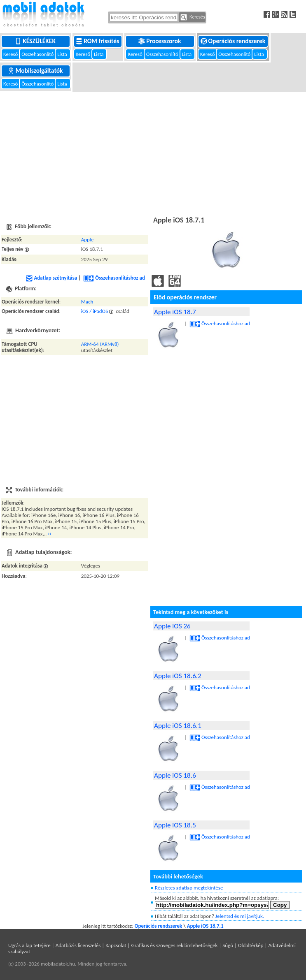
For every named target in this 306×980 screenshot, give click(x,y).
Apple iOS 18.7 (175, 312)
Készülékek (36, 41)
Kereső (11, 54)
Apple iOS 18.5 (175, 825)
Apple (88, 240)
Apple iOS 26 (172, 626)
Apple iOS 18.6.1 (178, 726)
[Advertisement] (153, 153)
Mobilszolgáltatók (36, 71)
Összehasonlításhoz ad (114, 278)
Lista (63, 54)
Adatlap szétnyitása (51, 278)
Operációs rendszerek (234, 41)
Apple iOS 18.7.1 (205, 926)
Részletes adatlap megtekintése (189, 888)
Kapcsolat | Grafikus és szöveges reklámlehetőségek (161, 945)
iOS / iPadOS (95, 311)
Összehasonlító (38, 54)
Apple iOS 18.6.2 (178, 676)
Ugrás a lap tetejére (29, 945)
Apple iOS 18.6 (175, 775)
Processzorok (160, 41)
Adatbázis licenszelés (78, 945)
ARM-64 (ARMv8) (100, 344)
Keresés (193, 17)
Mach (87, 302)
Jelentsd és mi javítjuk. (240, 916)
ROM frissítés (98, 41)
